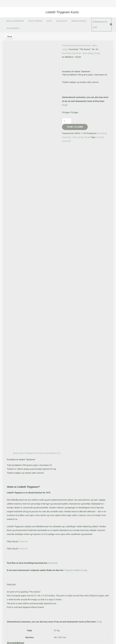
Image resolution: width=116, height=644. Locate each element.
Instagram (23, 233)
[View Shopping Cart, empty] (102, 25)
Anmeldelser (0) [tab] (53, 145)
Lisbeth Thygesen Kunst (62, 12)
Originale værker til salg (76, 262)
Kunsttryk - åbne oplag (82, 53)
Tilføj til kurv (75, 127)
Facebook (23, 240)
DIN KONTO (62, 21)
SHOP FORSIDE (35, 21)
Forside (66, 45)
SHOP (49, 21)
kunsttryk (66, 141)
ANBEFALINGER (79, 21)
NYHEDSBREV (13, 28)
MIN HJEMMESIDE (15, 21)
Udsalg (97, 53)
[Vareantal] (67, 121)
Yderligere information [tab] (35, 145)
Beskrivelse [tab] (18, 145)
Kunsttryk (75, 45)
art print (100, 137)
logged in (28, 366)
